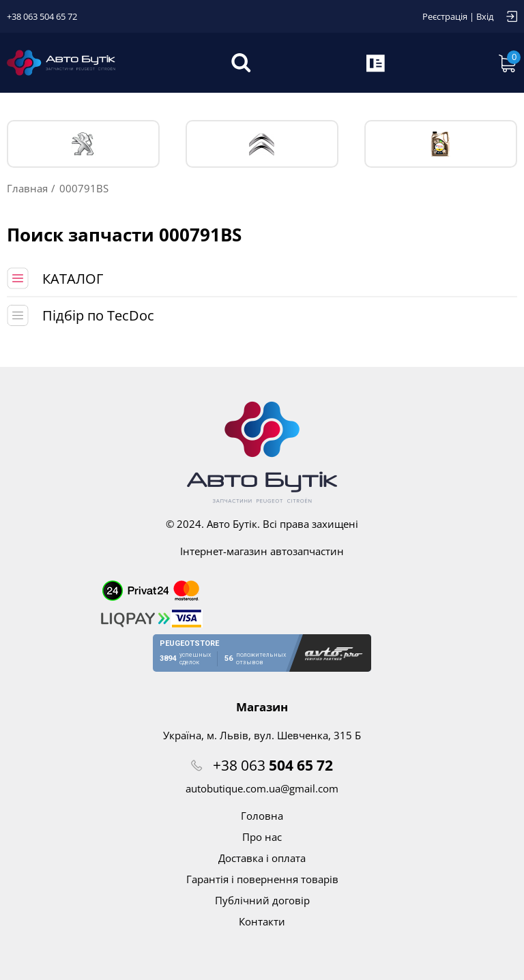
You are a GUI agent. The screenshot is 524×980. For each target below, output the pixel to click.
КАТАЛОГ (73, 279)
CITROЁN (262, 144)
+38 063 (273, 765)
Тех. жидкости (440, 144)
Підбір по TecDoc (98, 315)
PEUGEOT (84, 144)
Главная (27, 188)
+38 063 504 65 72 (42, 16)
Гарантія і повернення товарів (262, 879)
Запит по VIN (377, 63)
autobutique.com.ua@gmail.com (262, 788)
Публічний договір (262, 900)
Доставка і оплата (262, 858)
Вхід (485, 16)
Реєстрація (445, 16)
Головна (262, 816)
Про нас (262, 837)
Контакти (262, 921)
